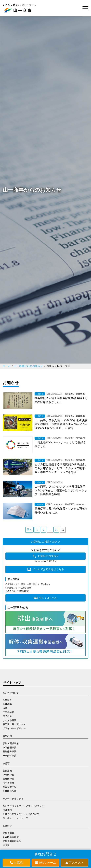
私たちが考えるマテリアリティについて (23, 806)
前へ (29, 530)
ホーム (7, 366)
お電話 (18, 863)
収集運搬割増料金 (12, 841)
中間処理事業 (10, 748)
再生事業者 (8, 783)
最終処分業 (8, 779)
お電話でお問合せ (48, 556)
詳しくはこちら (48, 598)
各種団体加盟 (10, 791)
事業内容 (7, 736)
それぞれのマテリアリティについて (21, 814)
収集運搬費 (8, 833)
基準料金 (7, 826)
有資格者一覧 (10, 787)
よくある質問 (10, 720)
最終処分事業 (10, 752)
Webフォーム (47, 863)
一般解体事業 (10, 756)
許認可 (6, 764)
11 (56, 530)
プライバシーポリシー (14, 728)
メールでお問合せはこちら (48, 569)
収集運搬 (7, 771)
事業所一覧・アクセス (14, 724)
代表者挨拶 (8, 712)
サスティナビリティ (13, 799)
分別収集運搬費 (11, 837)
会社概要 (7, 704)
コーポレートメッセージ (15, 818)
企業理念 (7, 700)
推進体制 (7, 810)
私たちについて (11, 693)
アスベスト (76, 863)
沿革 (5, 708)
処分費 (6, 845)
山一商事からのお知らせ (28, 366)
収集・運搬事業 (11, 744)
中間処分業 (8, 775)
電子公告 (7, 716)
